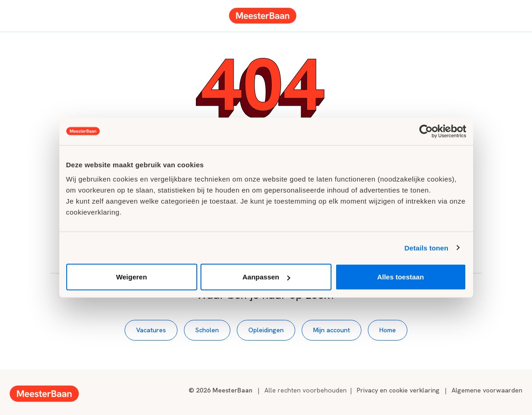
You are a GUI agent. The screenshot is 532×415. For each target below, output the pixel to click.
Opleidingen (266, 330)
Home (388, 330)
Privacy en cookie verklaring (398, 390)
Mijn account (332, 330)
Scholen (207, 330)
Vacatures (151, 330)
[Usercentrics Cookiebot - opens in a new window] (426, 131)
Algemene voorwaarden (487, 390)
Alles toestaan (400, 277)
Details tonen (426, 247)
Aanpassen (266, 277)
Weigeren (131, 277)
